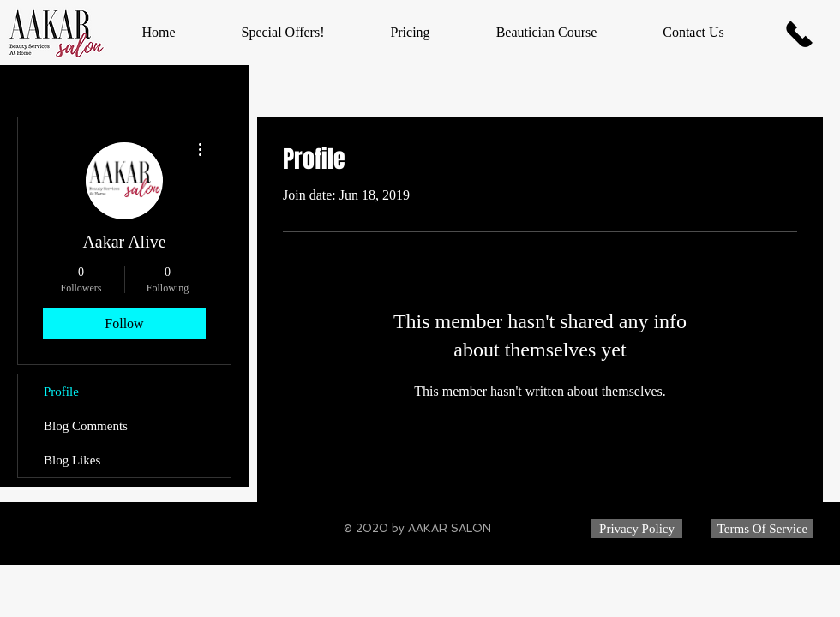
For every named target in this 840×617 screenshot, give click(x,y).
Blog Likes (72, 460)
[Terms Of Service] (762, 529)
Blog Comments (86, 426)
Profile (61, 392)
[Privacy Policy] (637, 529)
